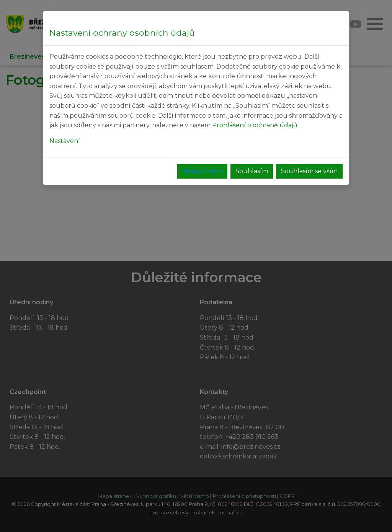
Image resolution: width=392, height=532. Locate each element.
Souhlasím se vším (309, 171)
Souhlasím (252, 171)
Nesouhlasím (202, 171)
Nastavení (65, 141)
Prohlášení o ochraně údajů (255, 125)
